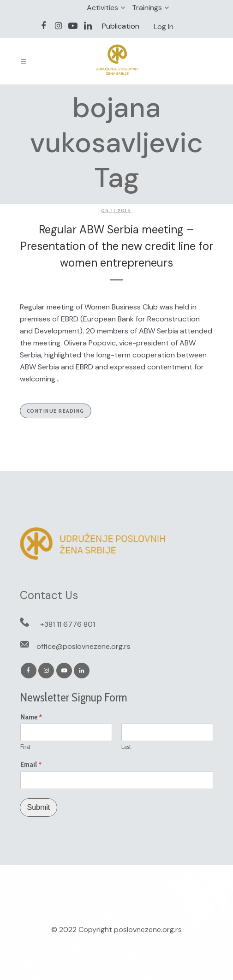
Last (126, 747)
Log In (164, 27)
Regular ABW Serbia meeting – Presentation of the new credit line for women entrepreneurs (117, 246)
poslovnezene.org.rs (148, 930)
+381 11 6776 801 (68, 624)
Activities (102, 8)
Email (31, 765)
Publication (121, 26)
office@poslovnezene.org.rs (84, 646)
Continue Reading (56, 411)
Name (31, 717)
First (25, 747)
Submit (39, 807)
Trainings (147, 8)
